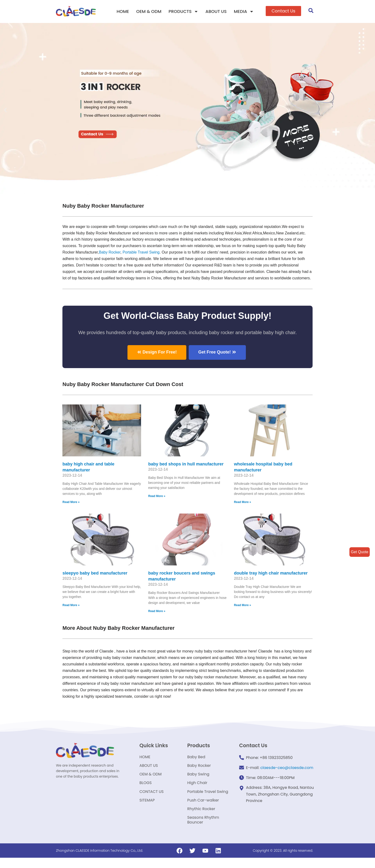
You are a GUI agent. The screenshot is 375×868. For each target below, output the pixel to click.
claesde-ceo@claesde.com (287, 774)
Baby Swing (198, 782)
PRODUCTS (183, 11)
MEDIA (244, 11)
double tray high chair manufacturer (271, 579)
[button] (283, 11)
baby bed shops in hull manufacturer (186, 470)
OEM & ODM (149, 11)
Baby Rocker (110, 252)
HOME (123, 11)
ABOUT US (216, 11)
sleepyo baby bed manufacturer (95, 579)
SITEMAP (147, 809)
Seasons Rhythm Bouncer (203, 830)
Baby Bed (196, 764)
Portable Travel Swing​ (142, 252)
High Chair (197, 791)
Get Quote (359, 552)
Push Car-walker (203, 809)
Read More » (71, 509)
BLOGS (146, 791)
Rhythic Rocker (201, 818)
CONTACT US (152, 800)
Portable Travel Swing (208, 800)
